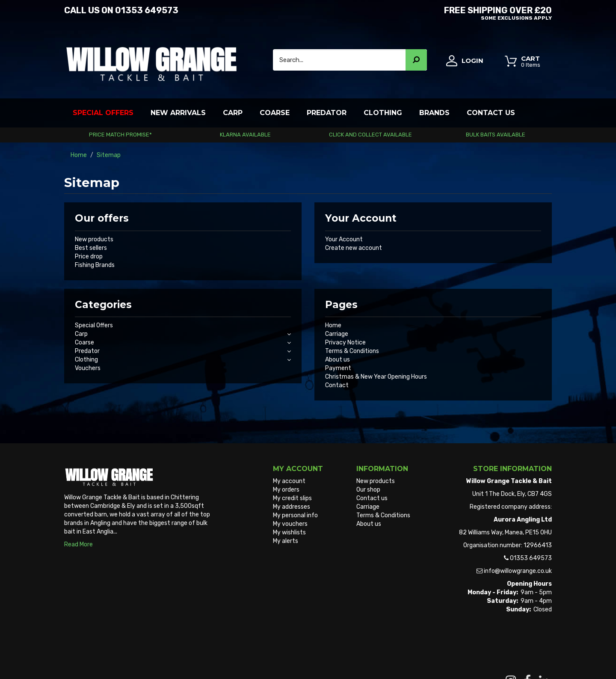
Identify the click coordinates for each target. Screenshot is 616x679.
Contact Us (491, 113)
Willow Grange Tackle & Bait (102, 657)
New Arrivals (178, 113)
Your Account (344, 239)
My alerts (286, 541)
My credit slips (292, 498)
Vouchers (88, 368)
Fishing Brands (95, 265)
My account (289, 481)
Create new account (354, 248)
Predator (327, 113)
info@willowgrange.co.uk (518, 571)
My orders (286, 490)
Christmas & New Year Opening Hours (376, 377)
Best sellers (91, 248)
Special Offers (103, 113)
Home (333, 325)
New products (94, 239)
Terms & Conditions (352, 351)
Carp (233, 113)
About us (338, 360)
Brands (434, 113)
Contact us (372, 498)
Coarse (275, 113)
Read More (78, 544)
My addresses (292, 507)
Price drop (89, 256)
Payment (338, 368)
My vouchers (290, 524)
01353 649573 (147, 10)
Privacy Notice (345, 342)
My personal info (295, 515)
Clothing (383, 113)
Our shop (368, 490)
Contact (337, 385)
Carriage (337, 334)
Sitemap (368, 532)
